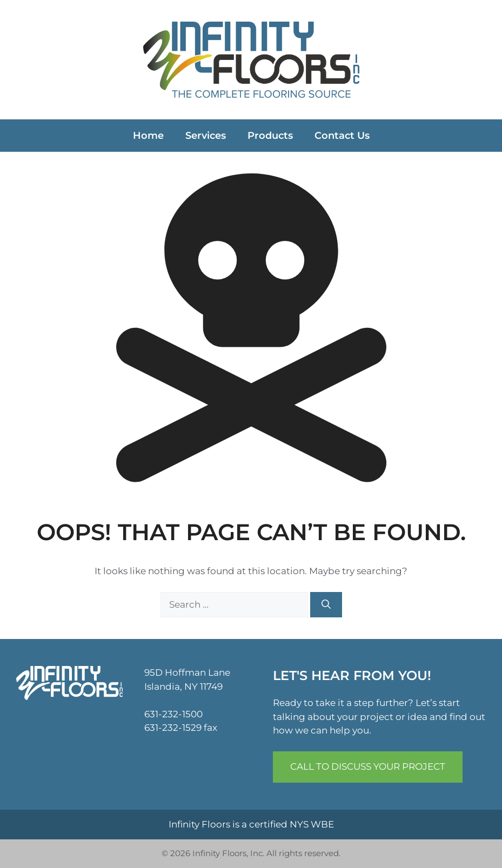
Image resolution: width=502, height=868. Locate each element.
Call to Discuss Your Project (368, 766)
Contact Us (342, 136)
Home (148, 136)
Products (270, 136)
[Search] (326, 605)
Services (206, 136)
